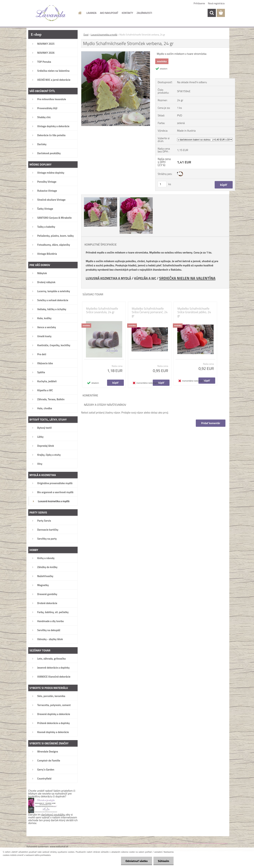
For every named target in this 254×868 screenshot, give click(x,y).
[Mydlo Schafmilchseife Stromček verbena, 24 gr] (116, 53)
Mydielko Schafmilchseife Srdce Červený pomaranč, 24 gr (150, 312)
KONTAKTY (127, 13)
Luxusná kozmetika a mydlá (104, 35)
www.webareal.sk (59, 846)
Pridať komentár (211, 423)
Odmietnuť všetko (137, 861)
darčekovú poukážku (53, 814)
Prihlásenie (199, 3)
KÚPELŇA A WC (145, 278)
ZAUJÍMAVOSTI (144, 13)
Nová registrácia (216, 3)
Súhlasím (164, 861)
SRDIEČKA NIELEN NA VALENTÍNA (187, 278)
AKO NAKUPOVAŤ (109, 13)
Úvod (86, 35)
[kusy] (162, 184)
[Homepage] (80, 13)
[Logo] (51, 13)
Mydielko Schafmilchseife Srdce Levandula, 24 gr (102, 310)
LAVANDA (91, 13)
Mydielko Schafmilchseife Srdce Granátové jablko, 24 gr (194, 312)
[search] (212, 13)
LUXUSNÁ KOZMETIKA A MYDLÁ (108, 278)
